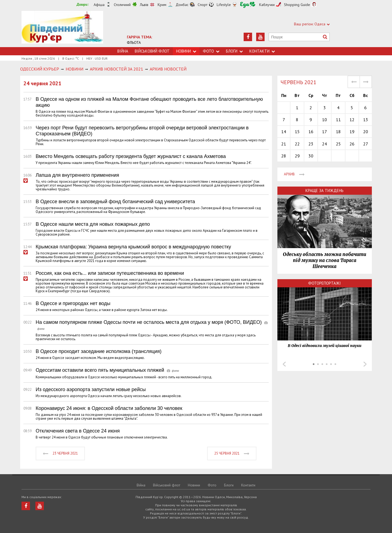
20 (366, 132)
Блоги (234, 51)
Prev (284, 364)
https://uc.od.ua (62, 29)
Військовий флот (152, 51)
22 (297, 144)
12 (352, 120)
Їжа (248, 5)
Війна (123, 51)
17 (324, 132)
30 (311, 156)
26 (352, 144)
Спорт (203, 5)
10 (324, 120)
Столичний (122, 5)
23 (311, 144)
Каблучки (267, 5)
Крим (162, 5)
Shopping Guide (297, 5)
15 (297, 132)
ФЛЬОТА (134, 42)
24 (324, 144)
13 (366, 120)
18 (338, 132)
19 (352, 132)
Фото (211, 51)
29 (297, 156)
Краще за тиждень (324, 191)
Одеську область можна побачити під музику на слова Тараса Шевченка (324, 260)
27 (366, 144)
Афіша (99, 5)
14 (284, 132)
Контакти (262, 51)
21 (284, 144)
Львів (144, 5)
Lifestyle (224, 5)
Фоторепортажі (324, 283)
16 (311, 132)
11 (338, 120)
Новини (186, 51)
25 (338, 144)
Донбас (182, 5)
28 (284, 156)
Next (365, 364)
